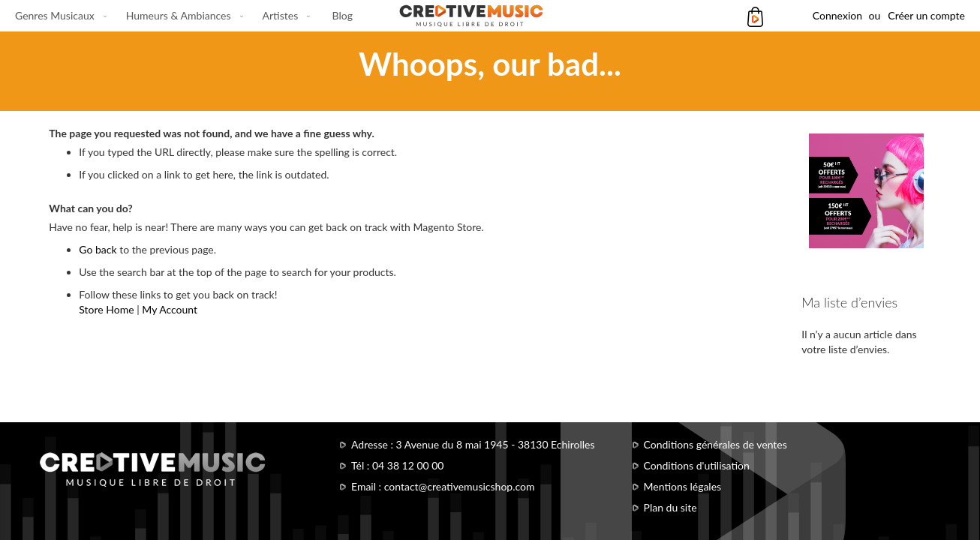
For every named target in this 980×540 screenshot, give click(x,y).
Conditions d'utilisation (697, 465)
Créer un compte (926, 15)
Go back (98, 249)
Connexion (837, 15)
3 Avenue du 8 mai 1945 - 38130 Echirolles (496, 444)
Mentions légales (683, 486)
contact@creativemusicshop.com (460, 486)
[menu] (184, 16)
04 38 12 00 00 (408, 465)
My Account (170, 309)
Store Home (106, 309)
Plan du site (670, 507)
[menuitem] (58, 16)
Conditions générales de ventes (715, 444)
